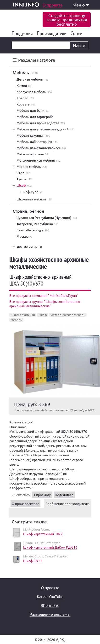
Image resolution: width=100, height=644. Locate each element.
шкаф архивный (23, 315)
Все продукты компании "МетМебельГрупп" (44, 295)
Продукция (23, 33)
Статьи (77, 33)
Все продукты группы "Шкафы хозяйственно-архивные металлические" (45, 304)
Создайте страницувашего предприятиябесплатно (67, 20)
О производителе (25, 503)
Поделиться (64, 495)
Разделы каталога (37, 60)
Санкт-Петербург (33, 230)
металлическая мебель (68, 315)
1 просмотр (42, 495)
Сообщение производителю (67, 503)
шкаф (43, 315)
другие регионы (30, 246)
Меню (81, 5)
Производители (53, 33)
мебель (16, 320)
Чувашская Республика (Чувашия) (47, 218)
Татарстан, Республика (37, 224)
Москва (25, 236)
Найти (79, 45)
